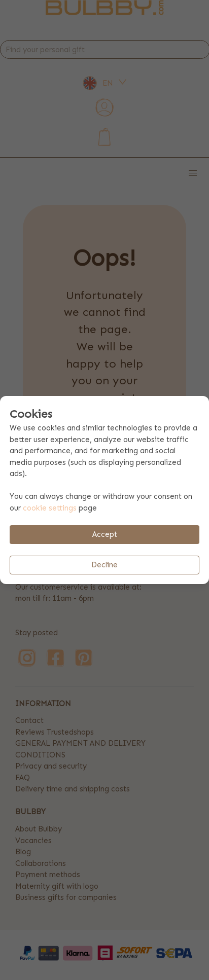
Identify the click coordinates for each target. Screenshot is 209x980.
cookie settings (50, 508)
